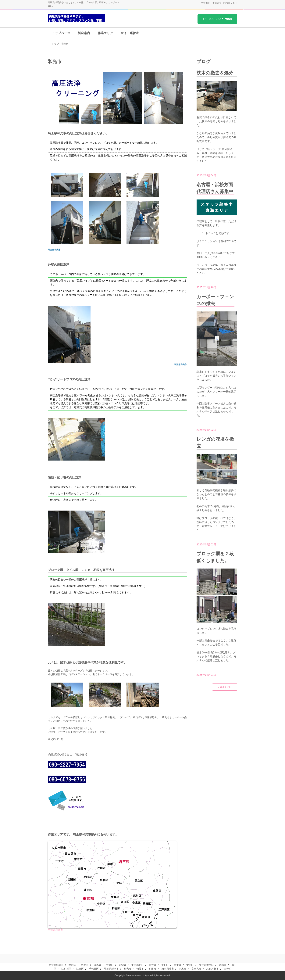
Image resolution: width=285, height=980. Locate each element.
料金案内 (84, 33)
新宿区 (122, 965)
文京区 (190, 965)
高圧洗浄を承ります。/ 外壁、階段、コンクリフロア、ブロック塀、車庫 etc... (76, 18)
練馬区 (97, 965)
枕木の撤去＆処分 (215, 73)
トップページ (61, 33)
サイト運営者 (130, 33)
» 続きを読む (225, 687)
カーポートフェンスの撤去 (215, 300)
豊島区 (110, 965)
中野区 (72, 965)
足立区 (153, 965)
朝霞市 (140, 969)
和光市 (128, 969)
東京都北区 (137, 965)
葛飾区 (223, 965)
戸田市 (153, 969)
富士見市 (196, 969)
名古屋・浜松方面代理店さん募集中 (215, 188)
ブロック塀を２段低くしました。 (215, 557)
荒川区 (165, 965)
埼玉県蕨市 (168, 969)
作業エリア (105, 33)
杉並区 (85, 965)
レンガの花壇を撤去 (215, 442)
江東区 (80, 969)
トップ (55, 44)
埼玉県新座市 (111, 969)
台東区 (178, 965)
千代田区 (94, 969)
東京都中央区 (206, 965)
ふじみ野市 (213, 969)
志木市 (183, 969)
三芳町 (228, 969)
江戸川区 (66, 969)
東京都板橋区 (56, 965)
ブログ (204, 61)
